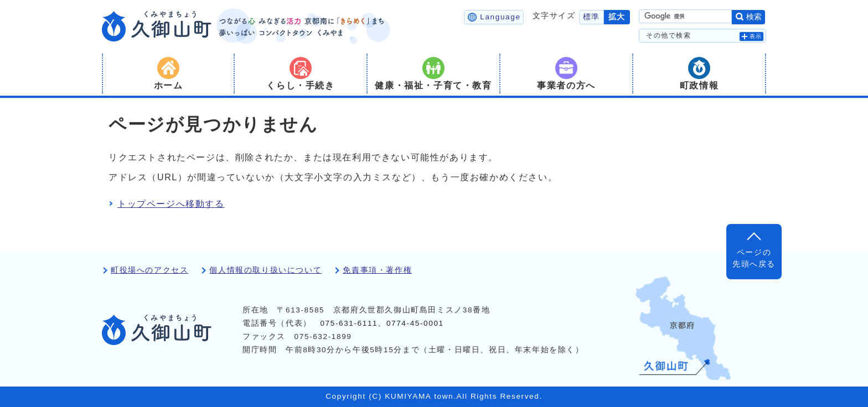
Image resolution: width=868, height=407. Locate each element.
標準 (591, 17)
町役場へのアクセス (149, 270)
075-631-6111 (349, 323)
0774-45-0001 (415, 323)
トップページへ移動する (171, 204)
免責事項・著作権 (377, 270)
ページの (754, 259)
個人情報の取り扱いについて (265, 270)
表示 (756, 36)
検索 (754, 17)
